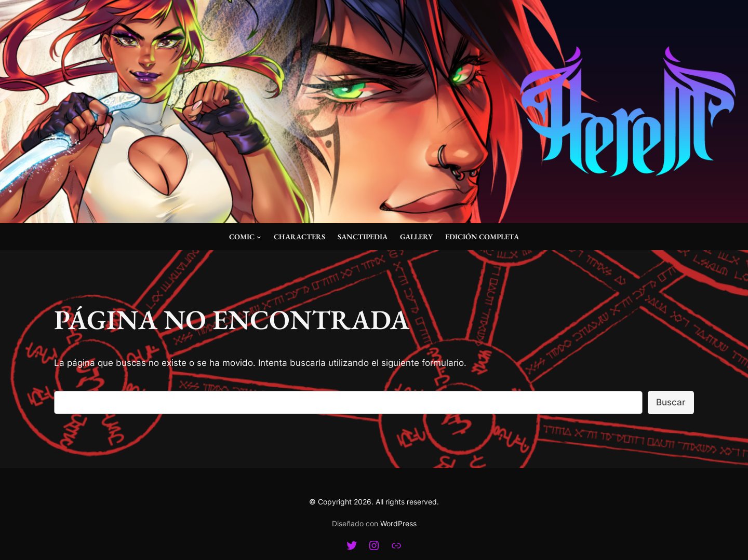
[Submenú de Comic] (259, 237)
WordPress (398, 523)
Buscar (671, 402)
